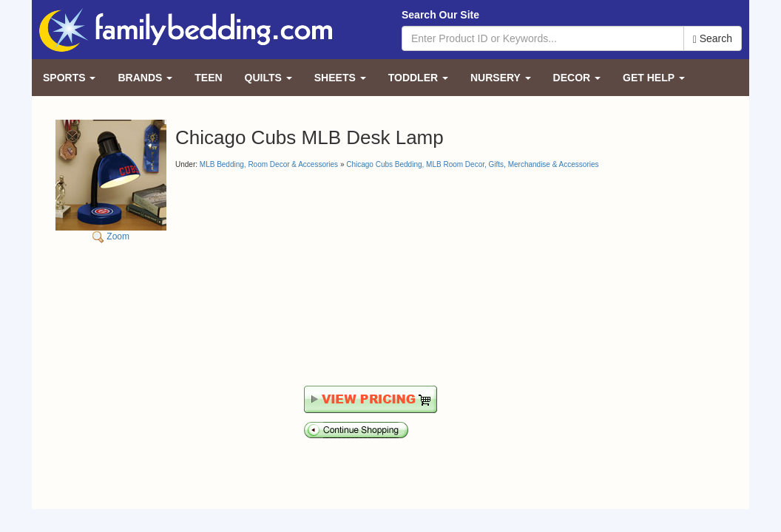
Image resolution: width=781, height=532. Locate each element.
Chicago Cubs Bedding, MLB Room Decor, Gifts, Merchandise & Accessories (472, 164)
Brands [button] (145, 78)
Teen (208, 78)
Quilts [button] (268, 78)
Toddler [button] (418, 78)
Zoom (111, 181)
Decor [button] (577, 78)
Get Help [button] (654, 78)
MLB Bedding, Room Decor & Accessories (269, 164)
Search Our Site (440, 15)
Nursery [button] (501, 78)
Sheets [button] (340, 78)
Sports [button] (69, 78)
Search (713, 39)
